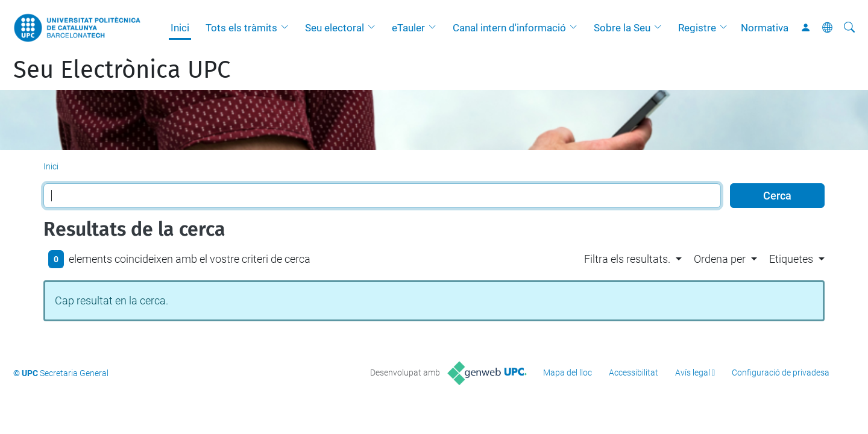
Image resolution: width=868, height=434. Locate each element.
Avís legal (693, 373)
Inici (180, 28)
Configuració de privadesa (781, 373)
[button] (288, 28)
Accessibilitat (634, 373)
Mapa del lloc (568, 373)
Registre (697, 28)
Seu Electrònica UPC (122, 70)
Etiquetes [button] (791, 259)
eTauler (408, 28)
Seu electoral (335, 28)
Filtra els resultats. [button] (627, 259)
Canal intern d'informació (509, 28)
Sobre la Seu (622, 28)
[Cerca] (849, 28)
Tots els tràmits (241, 28)
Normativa (765, 28)
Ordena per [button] (720, 259)
